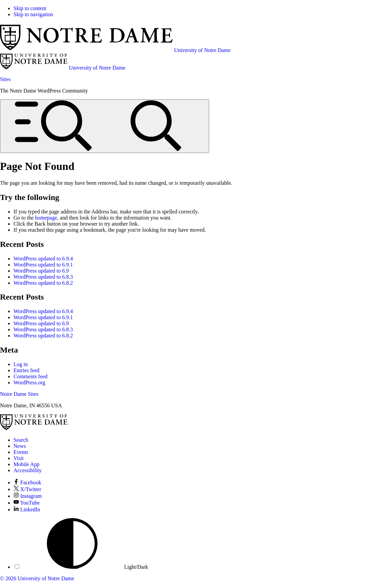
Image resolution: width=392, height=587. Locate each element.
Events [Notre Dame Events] (21, 452)
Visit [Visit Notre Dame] (19, 458)
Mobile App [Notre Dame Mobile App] (26, 464)
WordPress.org (29, 382)
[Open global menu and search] (105, 126)
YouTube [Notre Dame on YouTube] (27, 503)
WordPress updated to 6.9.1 (43, 265)
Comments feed (31, 376)
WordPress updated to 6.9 (41, 271)
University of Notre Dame (46, 578)
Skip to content (30, 8)
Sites (5, 79)
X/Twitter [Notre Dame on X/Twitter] (27, 489)
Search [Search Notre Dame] (21, 440)
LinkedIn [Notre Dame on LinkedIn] (27, 509)
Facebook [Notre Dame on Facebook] (27, 482)
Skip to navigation (33, 14)
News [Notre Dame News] (20, 446)
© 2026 (8, 578)
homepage (46, 218)
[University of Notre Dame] (34, 428)
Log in (21, 364)
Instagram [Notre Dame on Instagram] (28, 496)
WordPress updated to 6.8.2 (43, 283)
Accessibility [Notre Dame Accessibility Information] (28, 470)
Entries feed (26, 370)
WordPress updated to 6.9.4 (43, 259)
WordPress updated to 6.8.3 (43, 277)
